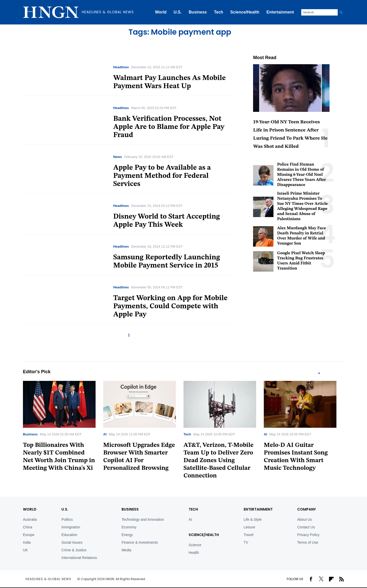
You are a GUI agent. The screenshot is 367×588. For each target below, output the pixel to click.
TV (246, 542)
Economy (129, 527)
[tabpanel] (63, 428)
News (117, 157)
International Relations (79, 558)
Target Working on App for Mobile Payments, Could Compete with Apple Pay (170, 306)
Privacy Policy (308, 535)
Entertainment (280, 12)
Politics (67, 519)
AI (105, 434)
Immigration (71, 527)
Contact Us (306, 527)
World (161, 12)
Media (126, 550)
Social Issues (72, 542)
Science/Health (245, 12)
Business (198, 12)
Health (194, 553)
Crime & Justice (74, 550)
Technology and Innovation (143, 519)
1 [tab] (319, 373)
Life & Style (253, 519)
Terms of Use (308, 542)
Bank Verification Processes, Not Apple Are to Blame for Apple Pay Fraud (169, 127)
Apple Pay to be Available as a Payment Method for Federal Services (162, 176)
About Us (305, 519)
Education (69, 535)
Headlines (121, 67)
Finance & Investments (140, 542)
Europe (29, 535)
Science (195, 545)
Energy (127, 535)
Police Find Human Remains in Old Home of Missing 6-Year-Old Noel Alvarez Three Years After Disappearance (302, 175)
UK (25, 550)
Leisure (250, 527)
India (27, 542)
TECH (193, 509)
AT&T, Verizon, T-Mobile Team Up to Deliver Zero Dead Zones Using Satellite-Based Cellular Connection (219, 461)
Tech (218, 12)
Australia (30, 519)
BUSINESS (130, 509)
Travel (248, 535)
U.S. (178, 12)
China (28, 527)
